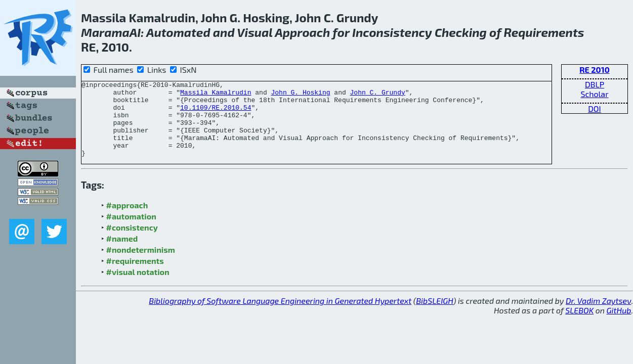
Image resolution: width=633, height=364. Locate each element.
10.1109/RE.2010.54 (216, 113)
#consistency (132, 242)
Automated (178, 32)
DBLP (595, 84)
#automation (131, 231)
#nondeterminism (141, 265)
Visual (255, 32)
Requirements (544, 32)
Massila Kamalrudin (216, 95)
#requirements (135, 276)
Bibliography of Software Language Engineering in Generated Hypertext (280, 316)
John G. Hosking (300, 95)
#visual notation (138, 287)
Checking (461, 32)
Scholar (594, 94)
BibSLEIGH (434, 316)
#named (122, 254)
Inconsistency (392, 32)
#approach (127, 220)
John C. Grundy (377, 95)
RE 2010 (594, 70)
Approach (302, 32)
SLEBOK (579, 325)
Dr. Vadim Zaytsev (598, 316)
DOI (595, 108)
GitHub (619, 325)
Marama (105, 32)
